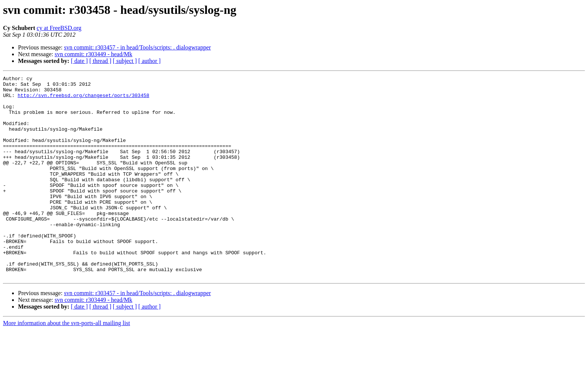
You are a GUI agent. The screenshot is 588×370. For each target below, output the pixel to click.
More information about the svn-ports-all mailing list (67, 363)
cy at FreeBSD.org (59, 28)
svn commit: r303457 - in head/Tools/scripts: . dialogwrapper (138, 47)
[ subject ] (125, 61)
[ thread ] (100, 61)
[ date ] (79, 61)
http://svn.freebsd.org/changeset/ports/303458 (83, 100)
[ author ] (150, 61)
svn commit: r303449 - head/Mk (94, 54)
